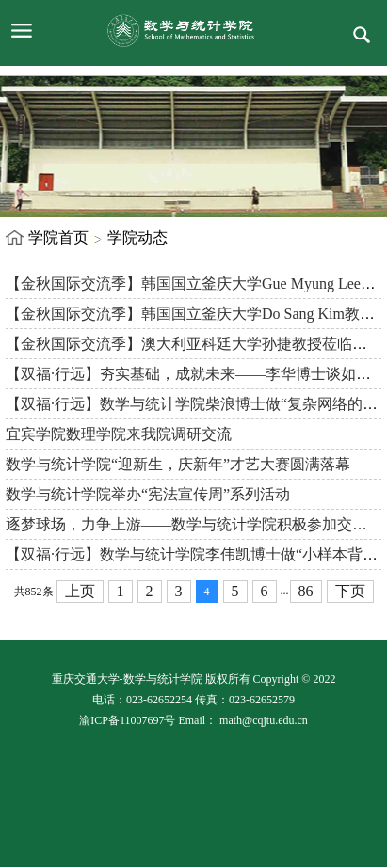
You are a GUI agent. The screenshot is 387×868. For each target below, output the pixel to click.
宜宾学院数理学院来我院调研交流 (119, 434)
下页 (350, 591)
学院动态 (137, 237)
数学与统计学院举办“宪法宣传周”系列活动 (148, 494)
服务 (362, 35)
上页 (80, 591)
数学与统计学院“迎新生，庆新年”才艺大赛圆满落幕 (178, 464)
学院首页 (58, 237)
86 (306, 591)
